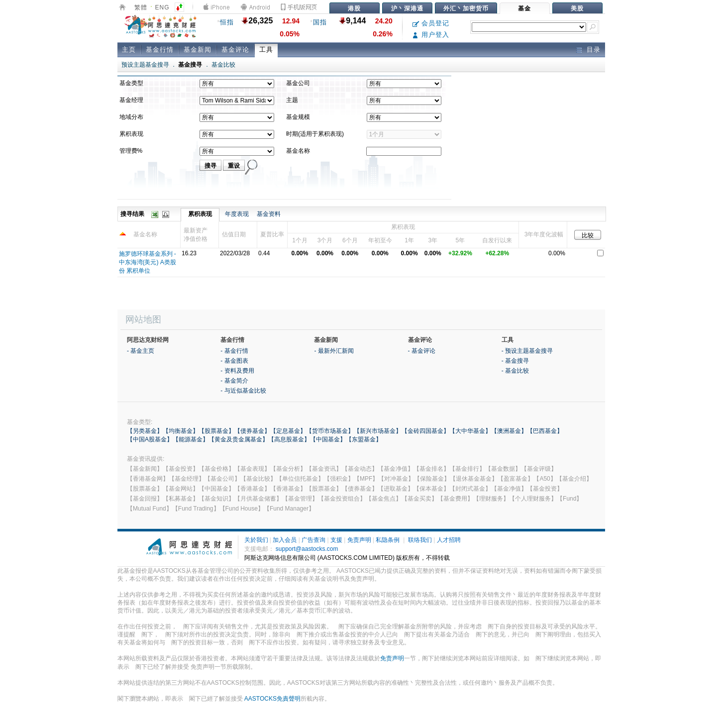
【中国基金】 (328, 439)
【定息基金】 (288, 431)
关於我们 (256, 540)
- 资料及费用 (237, 371)
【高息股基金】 (289, 439)
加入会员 (285, 540)
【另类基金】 (145, 431)
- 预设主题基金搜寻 (527, 351)
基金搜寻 (190, 65)
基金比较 (223, 65)
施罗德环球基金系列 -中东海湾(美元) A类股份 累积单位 (148, 262)
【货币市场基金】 (330, 431)
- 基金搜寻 (515, 361)
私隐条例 (388, 540)
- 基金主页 (141, 351)
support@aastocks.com (307, 549)
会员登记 (431, 23)
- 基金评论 (422, 351)
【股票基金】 (216, 431)
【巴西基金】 (545, 431)
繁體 (141, 7)
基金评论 (235, 50)
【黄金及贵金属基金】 (238, 439)
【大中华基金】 (470, 431)
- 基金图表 (234, 361)
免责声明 (359, 540)
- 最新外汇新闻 (334, 351)
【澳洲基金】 (509, 431)
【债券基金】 (252, 431)
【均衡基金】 (181, 431)
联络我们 (420, 540)
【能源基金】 (191, 439)
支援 (336, 540)
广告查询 (313, 540)
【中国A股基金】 (150, 439)
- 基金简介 (234, 381)
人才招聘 (449, 540)
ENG (162, 7)
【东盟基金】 (364, 439)
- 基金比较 (515, 371)
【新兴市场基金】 (378, 431)
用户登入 (431, 35)
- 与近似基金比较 (243, 391)
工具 (266, 50)
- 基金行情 (234, 351)
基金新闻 (198, 50)
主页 (129, 50)
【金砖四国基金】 (425, 431)
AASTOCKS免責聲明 (272, 699)
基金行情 (160, 50)
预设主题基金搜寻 (145, 65)
